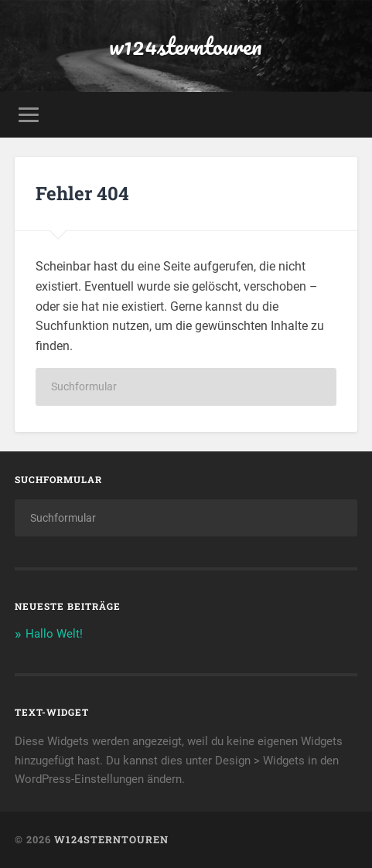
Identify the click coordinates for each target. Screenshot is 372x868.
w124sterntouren (186, 46)
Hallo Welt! (54, 634)
